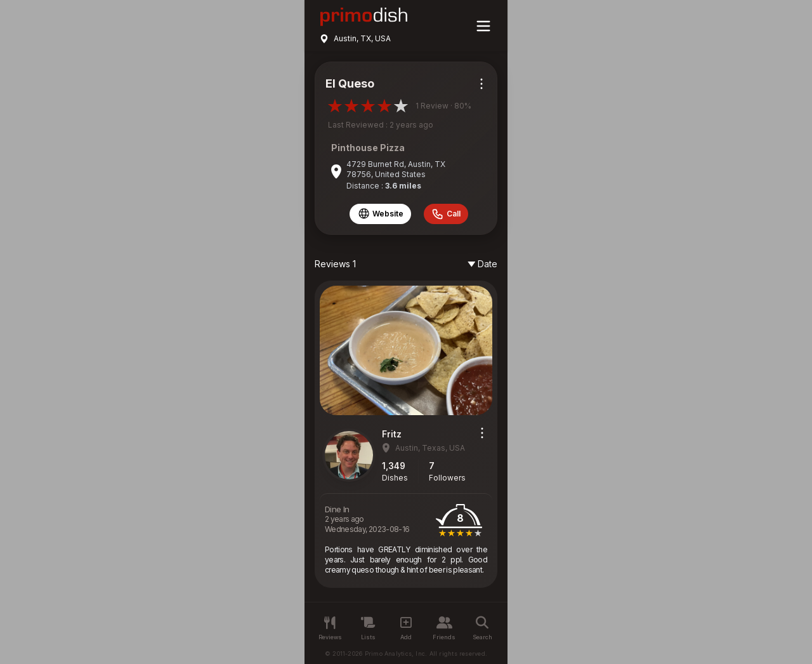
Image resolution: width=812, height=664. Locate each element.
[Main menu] (483, 26)
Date (482, 264)
